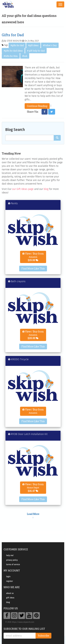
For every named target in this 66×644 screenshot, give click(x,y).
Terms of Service (13, 565)
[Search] (57, 138)
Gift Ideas (10, 598)
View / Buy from (33, 257)
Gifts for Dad (13, 35)
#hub (25, 56)
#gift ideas (33, 45)
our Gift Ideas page (23, 189)
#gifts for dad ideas (13, 51)
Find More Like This (33, 268)
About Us (10, 593)
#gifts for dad (17, 45)
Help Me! (10, 555)
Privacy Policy (12, 560)
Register (10, 581)
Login (8, 577)
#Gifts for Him (11, 56)
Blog (8, 602)
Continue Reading (37, 106)
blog (46, 189)
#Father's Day (50, 45)
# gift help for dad (36, 51)
